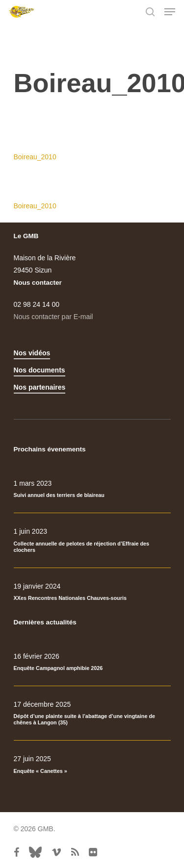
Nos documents (39, 370)
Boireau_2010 (35, 157)
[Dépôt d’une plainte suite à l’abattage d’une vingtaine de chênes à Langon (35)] (92, 713)
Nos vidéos (32, 353)
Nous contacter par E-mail (53, 317)
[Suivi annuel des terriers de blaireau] (92, 489)
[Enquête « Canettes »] (92, 765)
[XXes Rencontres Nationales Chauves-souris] (92, 592)
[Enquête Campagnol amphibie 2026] (92, 662)
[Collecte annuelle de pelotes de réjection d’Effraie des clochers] (92, 540)
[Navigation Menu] (170, 12)
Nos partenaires (40, 387)
